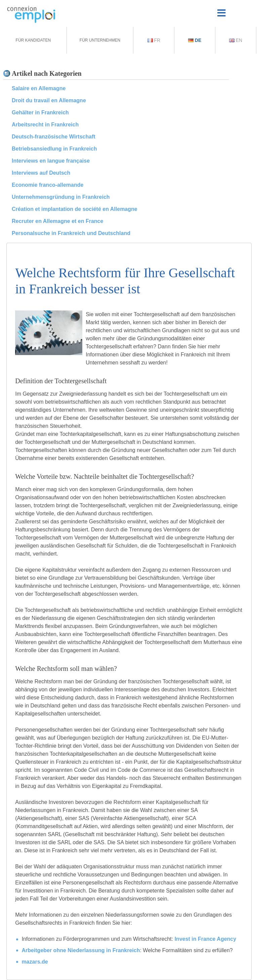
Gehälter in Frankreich (40, 112)
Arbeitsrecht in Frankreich (45, 125)
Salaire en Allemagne (39, 88)
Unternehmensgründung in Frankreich (61, 197)
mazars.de (35, 962)
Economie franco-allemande (48, 185)
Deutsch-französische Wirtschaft (54, 137)
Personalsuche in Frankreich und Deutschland (71, 233)
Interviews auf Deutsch (41, 173)
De (195, 40)
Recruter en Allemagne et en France (57, 221)
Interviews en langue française (51, 161)
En (236, 40)
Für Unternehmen (100, 40)
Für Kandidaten (33, 40)
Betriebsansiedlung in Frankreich (54, 149)
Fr (154, 40)
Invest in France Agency (205, 939)
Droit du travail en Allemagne (49, 100)
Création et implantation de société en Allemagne (75, 209)
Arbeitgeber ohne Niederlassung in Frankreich (81, 950)
